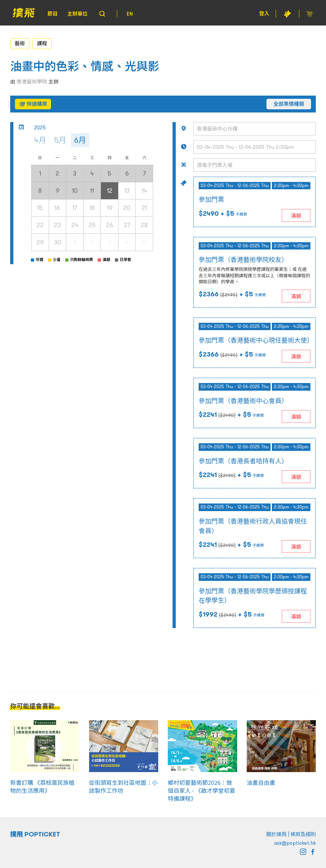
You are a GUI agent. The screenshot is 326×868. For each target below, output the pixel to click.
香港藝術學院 (32, 82)
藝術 (20, 43)
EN (130, 14)
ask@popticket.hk (295, 843)
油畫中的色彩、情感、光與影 (85, 66)
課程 (42, 43)
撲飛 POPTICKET (35, 834)
